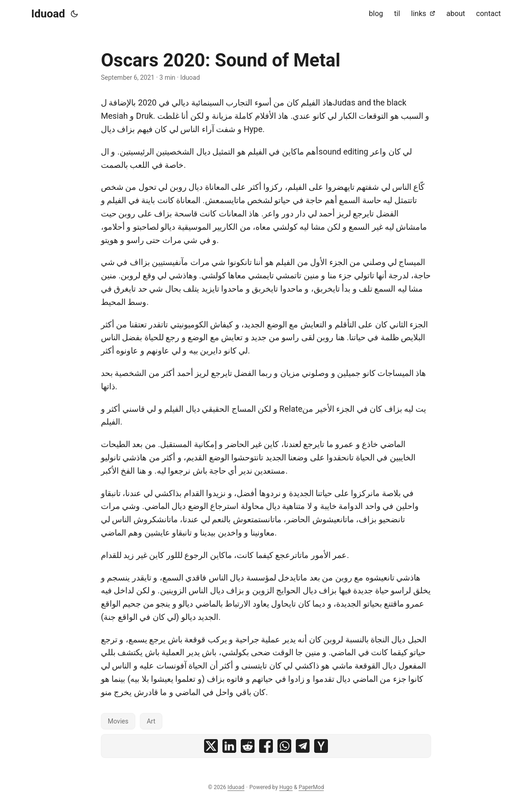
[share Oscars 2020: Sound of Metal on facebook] (266, 746)
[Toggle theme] (74, 14)
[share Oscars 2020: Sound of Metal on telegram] (303, 746)
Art (151, 721)
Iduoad (48, 14)
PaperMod (311, 787)
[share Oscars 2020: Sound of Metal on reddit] (248, 746)
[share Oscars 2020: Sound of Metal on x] (211, 746)
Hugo (286, 787)
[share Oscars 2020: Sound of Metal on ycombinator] (321, 746)
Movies (118, 721)
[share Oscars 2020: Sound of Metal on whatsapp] (284, 746)
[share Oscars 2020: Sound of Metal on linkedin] (229, 746)
